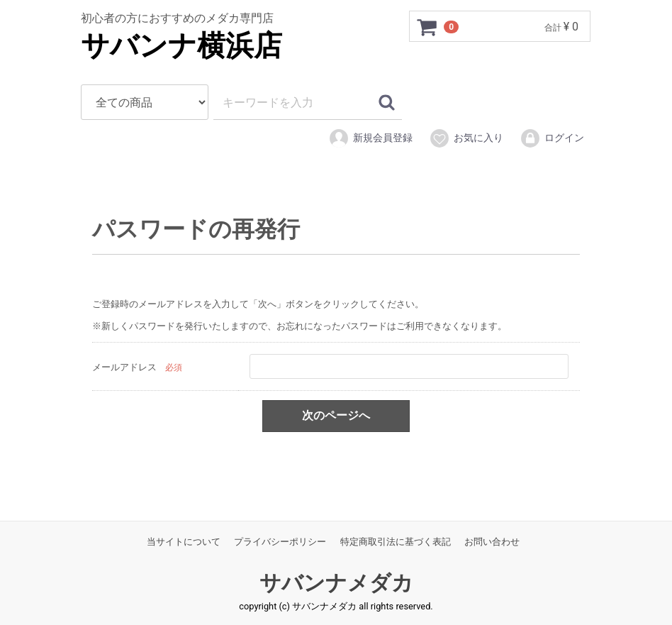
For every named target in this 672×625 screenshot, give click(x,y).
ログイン (552, 138)
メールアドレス (124, 366)
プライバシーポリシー (280, 542)
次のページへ (336, 415)
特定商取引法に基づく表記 (396, 542)
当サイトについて (184, 542)
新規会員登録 (370, 138)
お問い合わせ (492, 542)
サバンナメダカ (336, 583)
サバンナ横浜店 (181, 46)
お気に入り (466, 138)
